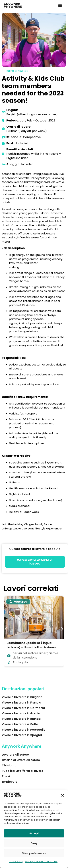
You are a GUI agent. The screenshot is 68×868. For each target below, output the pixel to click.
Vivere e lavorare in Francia (21, 703)
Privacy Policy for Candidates (41, 861)
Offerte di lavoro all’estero (21, 760)
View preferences (34, 853)
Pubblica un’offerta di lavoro (22, 771)
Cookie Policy (16, 861)
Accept (34, 833)
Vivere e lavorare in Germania (23, 708)
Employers (10, 782)
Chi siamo (9, 765)
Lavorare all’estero (15, 755)
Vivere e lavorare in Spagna (22, 735)
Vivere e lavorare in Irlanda (21, 719)
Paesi (6, 776)
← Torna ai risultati (15, 71)
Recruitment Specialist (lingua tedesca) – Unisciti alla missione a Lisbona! (32, 647)
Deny (34, 843)
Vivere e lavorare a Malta (20, 724)
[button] (63, 795)
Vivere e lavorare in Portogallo (24, 730)
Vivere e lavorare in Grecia (21, 713)
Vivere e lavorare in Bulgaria (22, 697)
